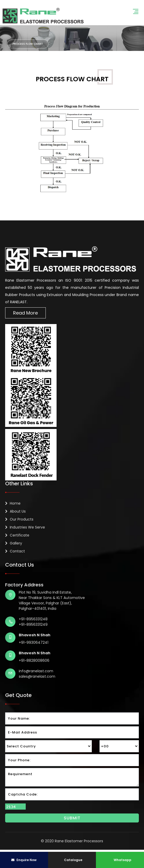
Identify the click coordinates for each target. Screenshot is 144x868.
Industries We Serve (25, 527)
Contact (15, 551)
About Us (15, 511)
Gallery (14, 543)
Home (13, 503)
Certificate (17, 535)
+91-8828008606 (34, 660)
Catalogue (73, 860)
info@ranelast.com (36, 671)
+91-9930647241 (34, 642)
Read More (25, 313)
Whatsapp (120, 860)
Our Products (19, 519)
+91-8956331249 (33, 624)
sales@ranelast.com (37, 676)
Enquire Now (24, 860)
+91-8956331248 (33, 619)
